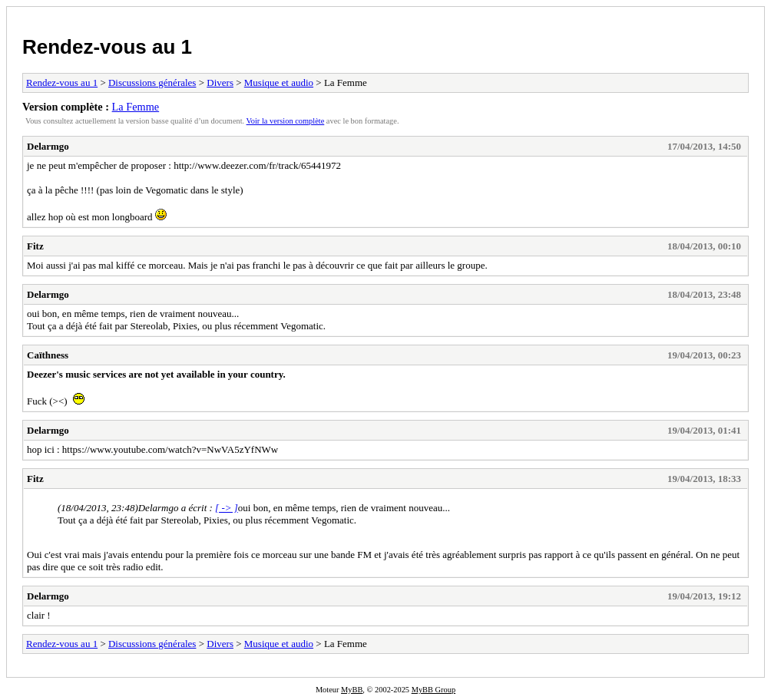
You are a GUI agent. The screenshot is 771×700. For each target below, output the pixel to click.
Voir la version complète (286, 121)
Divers (220, 83)
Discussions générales (152, 83)
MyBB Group (433, 690)
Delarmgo (48, 146)
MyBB (352, 690)
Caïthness (48, 355)
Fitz (35, 246)
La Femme (136, 107)
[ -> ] (227, 508)
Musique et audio (279, 83)
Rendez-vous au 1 (107, 47)
